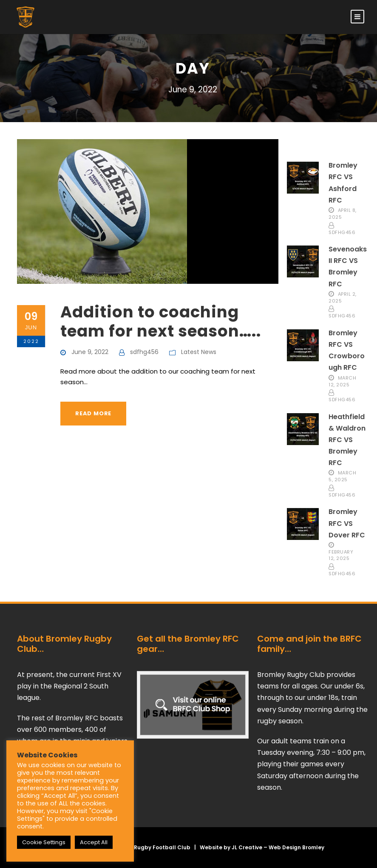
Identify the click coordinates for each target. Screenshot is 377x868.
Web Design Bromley (296, 847)
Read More (93, 413)
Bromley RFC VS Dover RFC (347, 523)
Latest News (199, 352)
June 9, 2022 (90, 352)
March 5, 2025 (342, 476)
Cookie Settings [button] (44, 842)
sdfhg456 (144, 352)
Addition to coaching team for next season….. (161, 321)
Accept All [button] (94, 842)
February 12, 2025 (341, 555)
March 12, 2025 (342, 381)
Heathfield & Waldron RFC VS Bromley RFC (347, 440)
